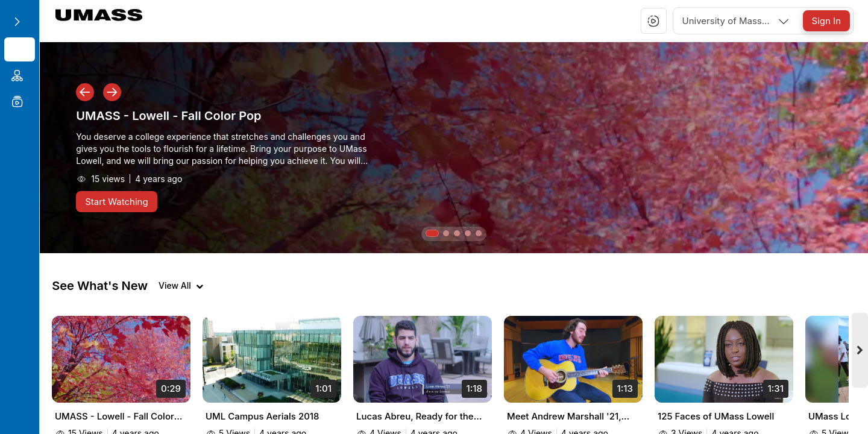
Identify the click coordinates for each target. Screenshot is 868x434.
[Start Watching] (113, 202)
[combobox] (737, 21)
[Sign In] (826, 21)
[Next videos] (861, 358)
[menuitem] (18, 49)
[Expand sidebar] (17, 22)
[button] (653, 21)
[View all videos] (177, 286)
